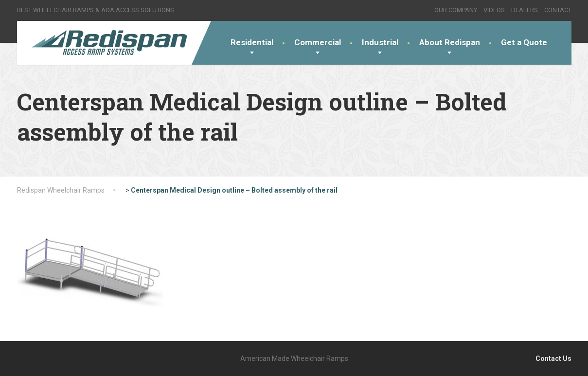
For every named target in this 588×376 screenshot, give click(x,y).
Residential (252, 42)
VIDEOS (494, 10)
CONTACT (558, 10)
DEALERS (525, 10)
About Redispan (450, 42)
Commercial (318, 42)
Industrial (380, 42)
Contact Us (553, 358)
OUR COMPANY (456, 10)
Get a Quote (524, 42)
